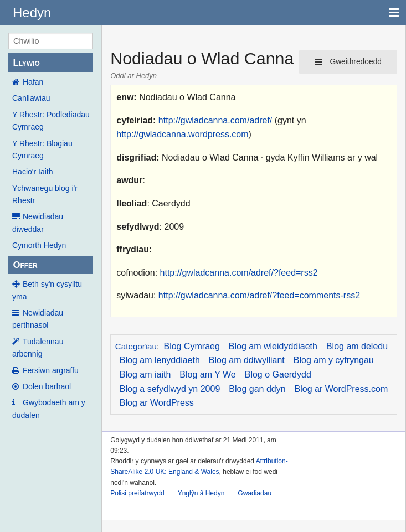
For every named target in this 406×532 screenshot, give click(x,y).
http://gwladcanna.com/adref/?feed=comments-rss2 (259, 295)
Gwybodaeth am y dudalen (49, 409)
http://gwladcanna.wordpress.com (182, 134)
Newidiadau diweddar (38, 223)
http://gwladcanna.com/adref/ (215, 120)
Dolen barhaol (47, 386)
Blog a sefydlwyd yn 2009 (170, 389)
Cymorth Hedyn (39, 245)
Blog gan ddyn (257, 389)
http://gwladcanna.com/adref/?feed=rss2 (239, 273)
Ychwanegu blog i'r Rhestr (45, 194)
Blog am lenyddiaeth (160, 360)
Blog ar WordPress (157, 403)
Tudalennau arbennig (38, 348)
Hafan (33, 82)
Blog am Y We (207, 375)
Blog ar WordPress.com (341, 389)
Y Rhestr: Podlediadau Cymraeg (51, 121)
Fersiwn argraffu (51, 370)
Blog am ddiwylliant (247, 360)
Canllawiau (31, 98)
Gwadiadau (255, 493)
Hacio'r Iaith (32, 172)
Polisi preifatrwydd (137, 493)
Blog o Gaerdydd (278, 375)
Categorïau (136, 346)
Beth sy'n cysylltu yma (47, 290)
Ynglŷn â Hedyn (201, 493)
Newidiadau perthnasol (38, 319)
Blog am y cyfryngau (334, 360)
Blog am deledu (357, 346)
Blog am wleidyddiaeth (273, 346)
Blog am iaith (145, 375)
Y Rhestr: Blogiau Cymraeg (42, 149)
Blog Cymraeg (191, 346)
